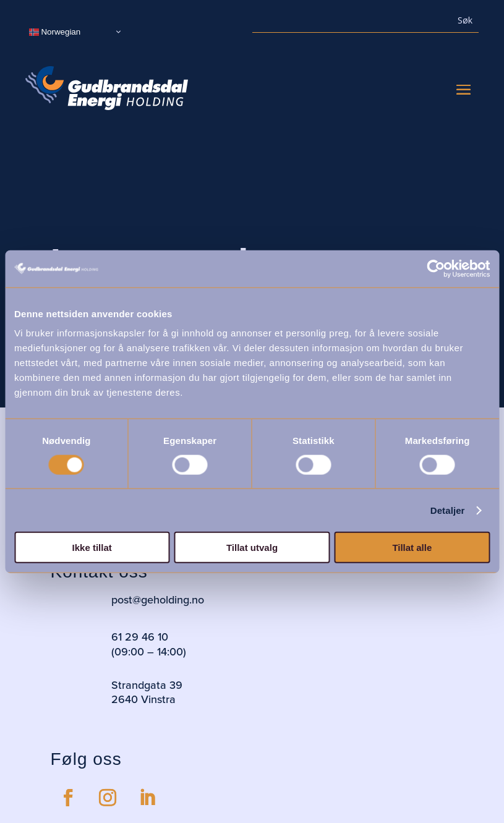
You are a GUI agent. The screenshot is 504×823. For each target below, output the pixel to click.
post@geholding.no (158, 600)
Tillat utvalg (252, 548)
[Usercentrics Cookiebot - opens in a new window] (436, 268)
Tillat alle (412, 548)
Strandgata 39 (147, 685)
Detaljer (448, 510)
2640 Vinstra (143, 699)
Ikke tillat (92, 548)
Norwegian (55, 32)
